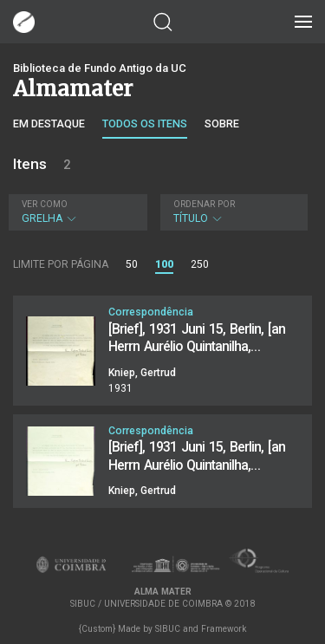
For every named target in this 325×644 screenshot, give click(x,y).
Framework (224, 629)
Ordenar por (204, 204)
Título (232, 212)
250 (200, 264)
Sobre (222, 124)
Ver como (45, 204)
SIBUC (168, 629)
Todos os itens (145, 124)
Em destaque (49, 124)
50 (132, 264)
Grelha (76, 212)
